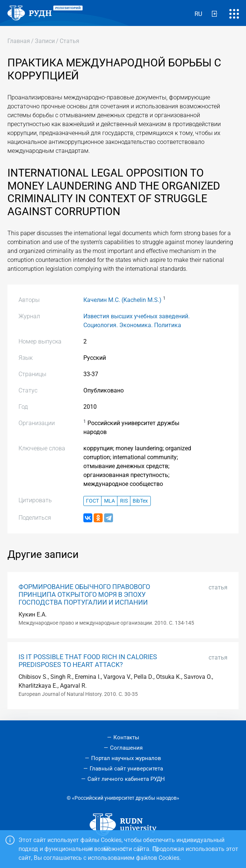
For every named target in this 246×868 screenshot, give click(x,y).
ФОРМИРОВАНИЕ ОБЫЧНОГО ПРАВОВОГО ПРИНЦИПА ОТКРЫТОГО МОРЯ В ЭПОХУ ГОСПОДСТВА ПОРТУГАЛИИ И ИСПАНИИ (84, 595)
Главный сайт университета (126, 769)
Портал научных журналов (126, 758)
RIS (124, 501)
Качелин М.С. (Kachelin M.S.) (122, 300)
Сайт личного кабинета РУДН (126, 779)
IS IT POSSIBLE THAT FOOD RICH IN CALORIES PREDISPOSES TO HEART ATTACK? (88, 661)
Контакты (126, 737)
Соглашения (126, 748)
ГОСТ (92, 501)
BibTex (140, 501)
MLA (109, 501)
